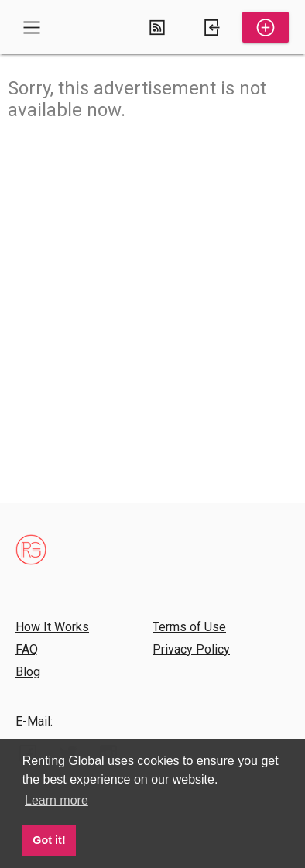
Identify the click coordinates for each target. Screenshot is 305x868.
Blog (28, 672)
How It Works (52, 627)
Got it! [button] (49, 840)
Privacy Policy (191, 649)
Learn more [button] (57, 800)
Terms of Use (189, 627)
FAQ (27, 649)
